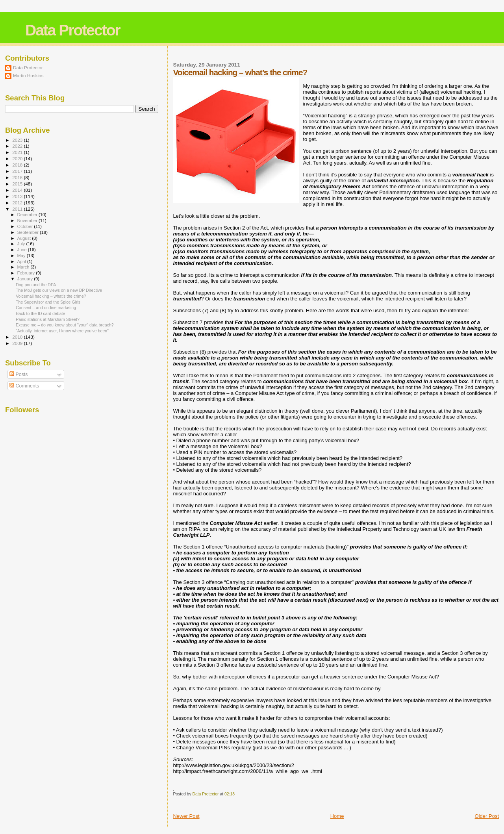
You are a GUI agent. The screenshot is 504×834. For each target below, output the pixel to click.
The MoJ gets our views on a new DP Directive (59, 290)
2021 (18, 152)
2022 (18, 146)
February (27, 273)
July (22, 244)
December (28, 215)
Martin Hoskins (28, 75)
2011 (18, 209)
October (26, 226)
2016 (18, 177)
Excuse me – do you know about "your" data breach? (65, 325)
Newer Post (186, 816)
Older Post (487, 816)
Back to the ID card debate (40, 313)
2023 (18, 140)
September (29, 232)
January (26, 279)
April (22, 261)
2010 (18, 337)
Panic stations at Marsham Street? (48, 319)
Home (337, 816)
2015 (18, 184)
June (23, 250)
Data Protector (73, 30)
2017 (18, 171)
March (24, 267)
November (28, 221)
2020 (18, 158)
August (25, 238)
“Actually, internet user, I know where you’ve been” (62, 331)
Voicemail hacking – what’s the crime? (51, 296)
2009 (18, 343)
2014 (18, 190)
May (22, 256)
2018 (18, 165)
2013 (18, 196)
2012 (18, 203)
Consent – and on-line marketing (46, 308)
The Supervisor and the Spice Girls (48, 302)
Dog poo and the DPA (36, 285)
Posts (19, 374)
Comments (24, 386)
